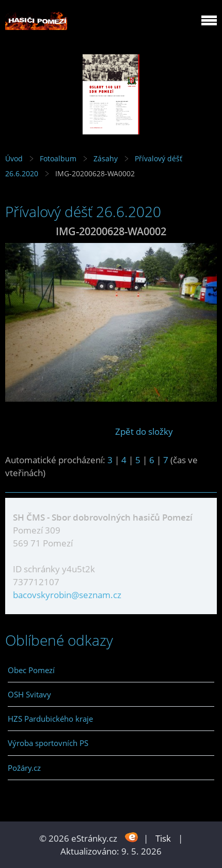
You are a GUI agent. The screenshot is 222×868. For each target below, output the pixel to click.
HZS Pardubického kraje (50, 719)
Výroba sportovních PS (48, 743)
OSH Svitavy (29, 694)
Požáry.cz (24, 768)
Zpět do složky (144, 431)
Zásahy (106, 158)
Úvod (14, 158)
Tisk (163, 838)
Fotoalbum (58, 158)
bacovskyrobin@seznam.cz (67, 595)
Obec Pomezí (31, 670)
